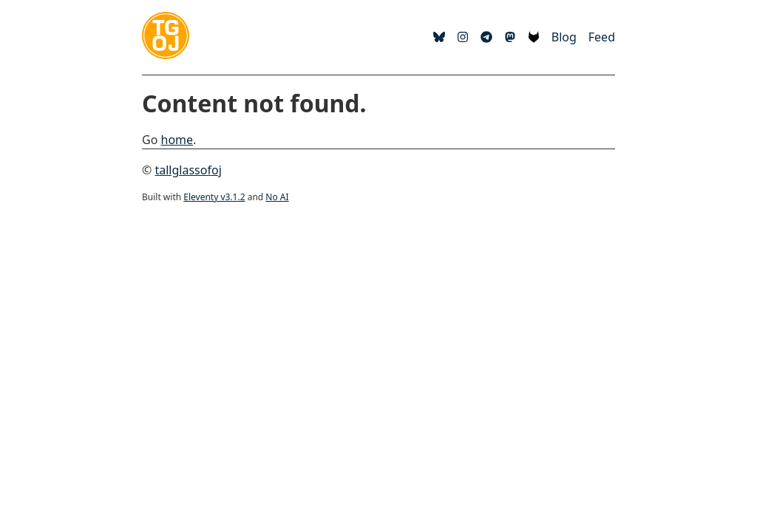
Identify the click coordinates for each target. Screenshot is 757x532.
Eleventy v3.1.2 (214, 197)
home (177, 140)
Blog (564, 37)
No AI (277, 197)
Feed (602, 37)
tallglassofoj (188, 170)
